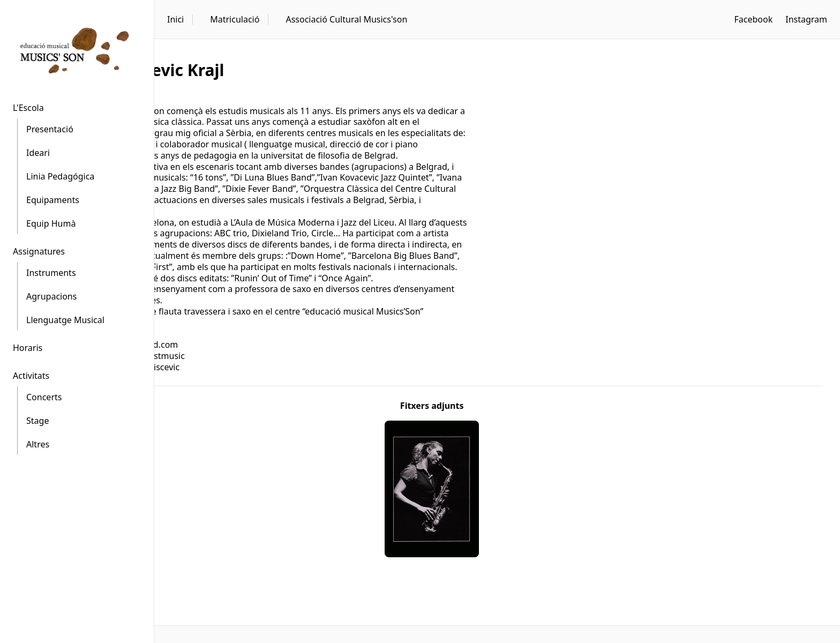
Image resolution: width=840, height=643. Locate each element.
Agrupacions (51, 296)
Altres (38, 444)
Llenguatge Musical (65, 320)
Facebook (753, 19)
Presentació (50, 129)
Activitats (31, 376)
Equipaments (53, 200)
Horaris (28, 348)
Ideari (38, 153)
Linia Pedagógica (60, 176)
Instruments (51, 273)
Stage (37, 421)
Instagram (806, 19)
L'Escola (28, 108)
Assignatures (39, 251)
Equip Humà (51, 223)
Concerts (44, 397)
